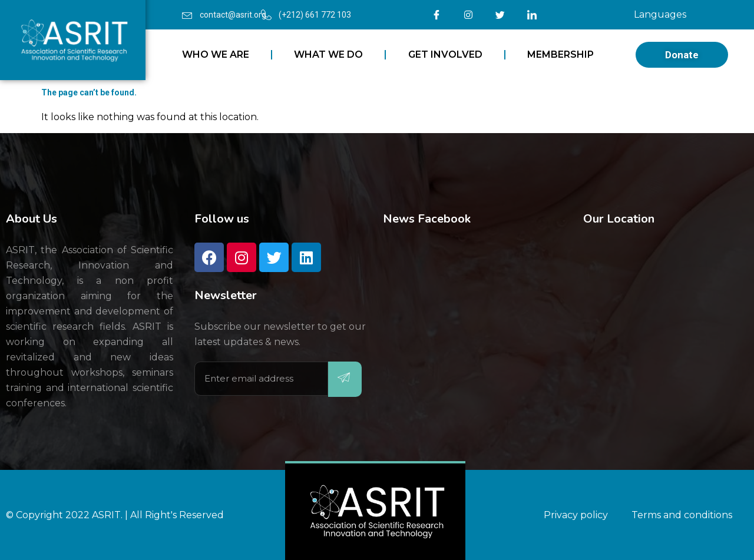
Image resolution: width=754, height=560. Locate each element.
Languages (660, 14)
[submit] (345, 379)
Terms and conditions (682, 515)
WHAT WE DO (328, 54)
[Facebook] (436, 15)
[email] (261, 379)
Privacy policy (576, 515)
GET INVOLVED (445, 54)
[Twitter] (500, 15)
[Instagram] (468, 15)
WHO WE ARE (216, 54)
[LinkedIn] (532, 15)
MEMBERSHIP (560, 54)
